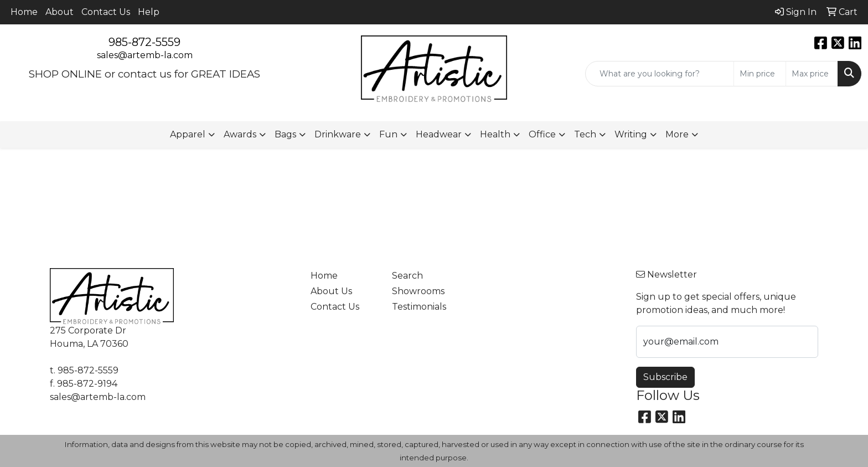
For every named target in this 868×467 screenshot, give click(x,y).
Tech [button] (585, 134)
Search (407, 276)
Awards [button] (240, 134)
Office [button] (542, 134)
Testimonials (419, 307)
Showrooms (418, 291)
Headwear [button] (439, 134)
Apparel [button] (188, 134)
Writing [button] (631, 134)
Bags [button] (285, 134)
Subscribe (665, 377)
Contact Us (106, 12)
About (60, 12)
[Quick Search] (660, 74)
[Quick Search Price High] (812, 74)
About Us (331, 291)
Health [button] (495, 134)
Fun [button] (388, 134)
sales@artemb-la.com (145, 55)
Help (149, 12)
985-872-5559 (144, 42)
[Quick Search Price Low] (760, 74)
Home (24, 12)
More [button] (677, 134)
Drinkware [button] (338, 134)
